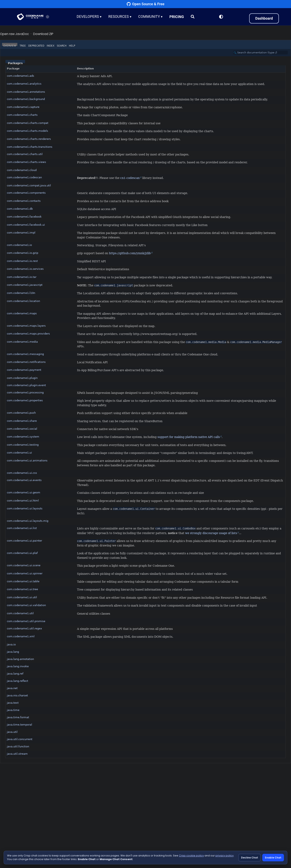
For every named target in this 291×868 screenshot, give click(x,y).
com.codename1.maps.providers (28, 334)
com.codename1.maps (22, 313)
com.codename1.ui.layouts (25, 508)
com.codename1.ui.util (22, 597)
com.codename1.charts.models (27, 131)
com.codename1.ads (21, 76)
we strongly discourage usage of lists (211, 533)
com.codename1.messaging (25, 354)
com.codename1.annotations (26, 92)
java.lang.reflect (17, 681)
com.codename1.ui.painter (24, 541)
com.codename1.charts (22, 115)
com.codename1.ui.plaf (22, 553)
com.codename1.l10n (21, 293)
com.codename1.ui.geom (24, 492)
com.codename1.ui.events (24, 480)
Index (51, 46)
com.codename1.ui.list (22, 528)
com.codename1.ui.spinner (25, 573)
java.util (12, 732)
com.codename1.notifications (26, 362)
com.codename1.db (20, 209)
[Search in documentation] (260, 53)
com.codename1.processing (25, 393)
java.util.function (18, 746)
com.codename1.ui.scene (24, 565)
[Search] (193, 17)
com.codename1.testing (23, 445)
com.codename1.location (23, 301)
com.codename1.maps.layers (26, 326)
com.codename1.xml (21, 636)
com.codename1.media (22, 342)
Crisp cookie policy (191, 856)
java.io (11, 644)
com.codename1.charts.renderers (29, 139)
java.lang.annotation (20, 659)
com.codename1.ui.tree (22, 589)
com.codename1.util (20, 613)
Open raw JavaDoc (14, 34)
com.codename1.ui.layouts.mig (28, 521)
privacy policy (225, 856)
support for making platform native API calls (189, 437)
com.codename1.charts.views (26, 162)
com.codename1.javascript (25, 285)
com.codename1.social (22, 429)
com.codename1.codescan (24, 177)
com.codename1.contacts (24, 201)
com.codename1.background (26, 99)
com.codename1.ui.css (22, 473)
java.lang (13, 652)
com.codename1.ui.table (23, 581)
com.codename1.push (21, 413)
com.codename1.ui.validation (26, 605)
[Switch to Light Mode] (221, 17)
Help (72, 46)
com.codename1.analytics (24, 84)
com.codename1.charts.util (25, 154)
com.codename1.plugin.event (26, 385)
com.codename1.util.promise (26, 621)
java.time (13, 710)
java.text (13, 703)
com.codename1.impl (21, 233)
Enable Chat (273, 858)
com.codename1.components (26, 193)
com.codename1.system (23, 437)
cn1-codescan (130, 178)
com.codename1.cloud (22, 170)
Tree (23, 46)
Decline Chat (250, 858)
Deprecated (36, 46)
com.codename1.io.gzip (23, 253)
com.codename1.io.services (25, 269)
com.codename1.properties (25, 400)
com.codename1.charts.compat (28, 123)
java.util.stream (17, 754)
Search (62, 46)
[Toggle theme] (48, 17)
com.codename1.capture (23, 107)
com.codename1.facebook (24, 217)
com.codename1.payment (24, 370)
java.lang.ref (15, 674)
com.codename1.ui (19, 453)
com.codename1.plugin (22, 378)
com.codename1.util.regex (24, 628)
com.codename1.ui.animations (27, 461)
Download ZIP (43, 34)
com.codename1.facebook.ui (26, 225)
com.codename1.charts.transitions (30, 147)
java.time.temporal (20, 725)
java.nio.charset (17, 695)
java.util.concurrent (20, 739)
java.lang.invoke (18, 666)
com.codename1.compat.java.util (29, 185)
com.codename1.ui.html (23, 501)
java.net (12, 688)
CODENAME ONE (30, 17)
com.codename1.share (22, 421)
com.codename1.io (19, 245)
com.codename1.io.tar (22, 277)
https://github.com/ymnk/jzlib (130, 253)
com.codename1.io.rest (22, 261)
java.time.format (18, 717)
